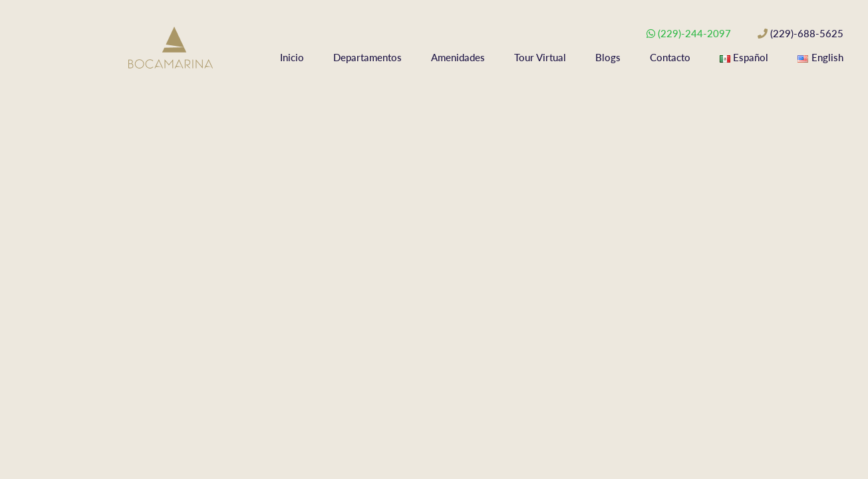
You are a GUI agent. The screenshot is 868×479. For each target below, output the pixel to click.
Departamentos (367, 57)
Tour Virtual (540, 57)
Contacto (670, 57)
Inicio (292, 57)
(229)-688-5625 (807, 33)
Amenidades (458, 57)
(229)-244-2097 (694, 33)
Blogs (608, 57)
